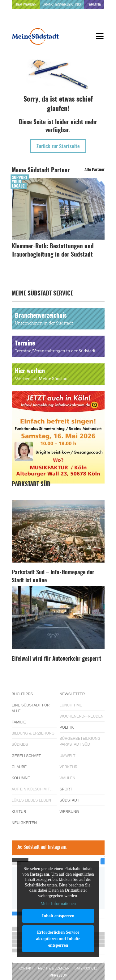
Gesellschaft (26, 756)
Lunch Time (71, 705)
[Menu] (100, 36)
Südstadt (70, 800)
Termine (94, 4)
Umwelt (68, 756)
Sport (66, 789)
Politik (67, 727)
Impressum (58, 976)
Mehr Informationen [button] (58, 904)
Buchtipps (22, 694)
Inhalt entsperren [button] (58, 916)
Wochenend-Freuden (82, 716)
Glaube (19, 767)
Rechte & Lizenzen (54, 968)
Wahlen (68, 778)
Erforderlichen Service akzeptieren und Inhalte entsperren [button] (58, 938)
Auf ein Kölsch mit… (33, 789)
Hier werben (26, 4)
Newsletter (72, 694)
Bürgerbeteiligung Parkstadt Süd (80, 741)
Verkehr (69, 767)
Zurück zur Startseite (58, 147)
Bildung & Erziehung (33, 733)
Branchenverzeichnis (62, 4)
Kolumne (21, 778)
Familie (19, 722)
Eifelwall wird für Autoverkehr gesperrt (56, 659)
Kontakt (26, 968)
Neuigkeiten (24, 823)
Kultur (19, 812)
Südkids (20, 744)
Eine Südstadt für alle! (31, 708)
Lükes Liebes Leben (31, 800)
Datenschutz (86, 968)
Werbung (69, 812)
